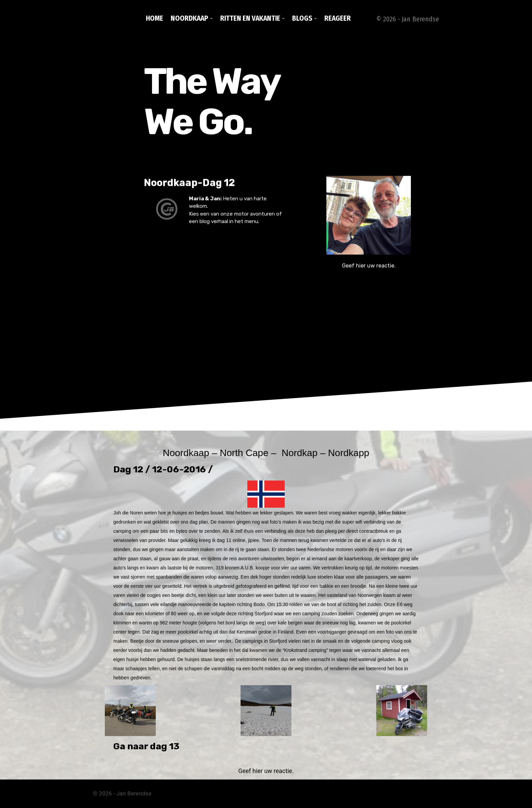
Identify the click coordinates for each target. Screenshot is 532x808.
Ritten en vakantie (250, 18)
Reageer (338, 18)
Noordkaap (189, 18)
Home (155, 18)
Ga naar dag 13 (146, 746)
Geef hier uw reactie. (369, 269)
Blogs (302, 18)
